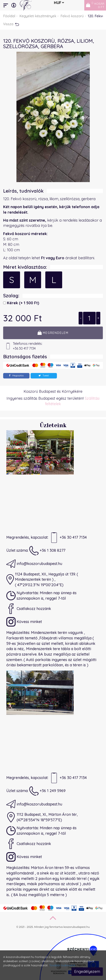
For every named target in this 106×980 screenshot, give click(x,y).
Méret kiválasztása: (25, 267)
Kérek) (23, 303)
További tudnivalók (62, 965)
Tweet (44, 376)
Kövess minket (24, 622)
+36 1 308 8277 (47, 551)
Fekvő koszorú (72, 16)
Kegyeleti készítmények (38, 16)
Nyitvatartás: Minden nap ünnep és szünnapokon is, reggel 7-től (41, 596)
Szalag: (11, 296)
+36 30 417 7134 (68, 538)
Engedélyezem (87, 971)
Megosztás (16, 376)
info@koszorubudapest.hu (34, 564)
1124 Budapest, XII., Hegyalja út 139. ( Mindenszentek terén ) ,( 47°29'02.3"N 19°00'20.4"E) (42, 579)
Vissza (11, 24)
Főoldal (9, 16)
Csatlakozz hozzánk (29, 609)
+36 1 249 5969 (47, 791)
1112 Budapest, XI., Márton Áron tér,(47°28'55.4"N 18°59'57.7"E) (42, 817)
